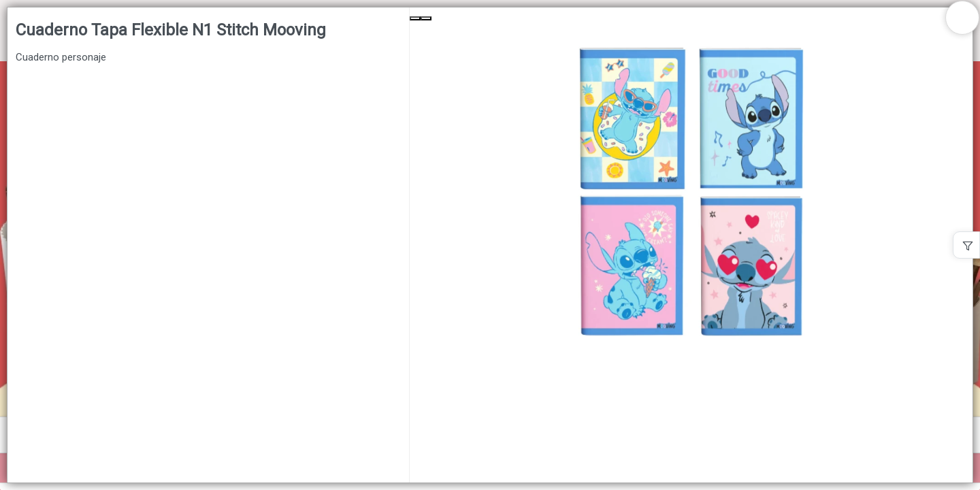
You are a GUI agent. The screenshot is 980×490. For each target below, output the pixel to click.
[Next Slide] (426, 18)
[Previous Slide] (415, 18)
